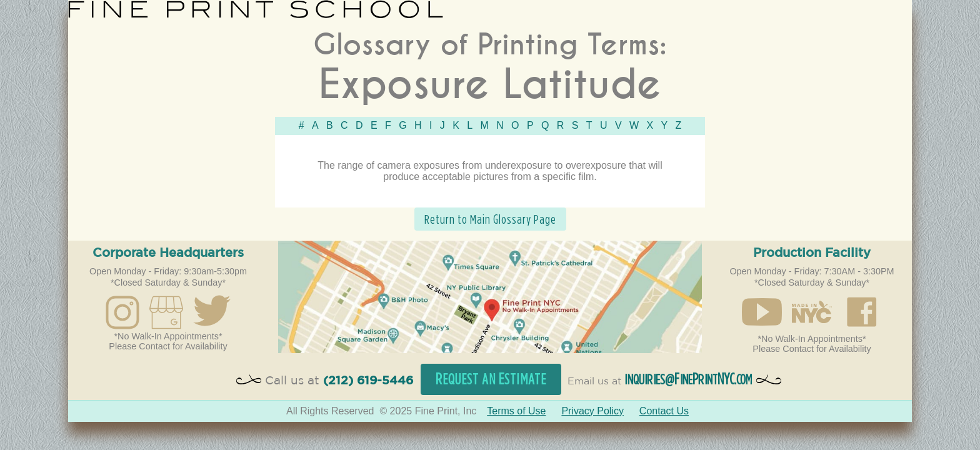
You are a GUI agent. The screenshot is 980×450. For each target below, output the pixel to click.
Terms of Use (516, 411)
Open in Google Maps (490, 297)
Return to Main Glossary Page (490, 219)
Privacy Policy (592, 411)
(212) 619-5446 (368, 381)
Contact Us (664, 411)
